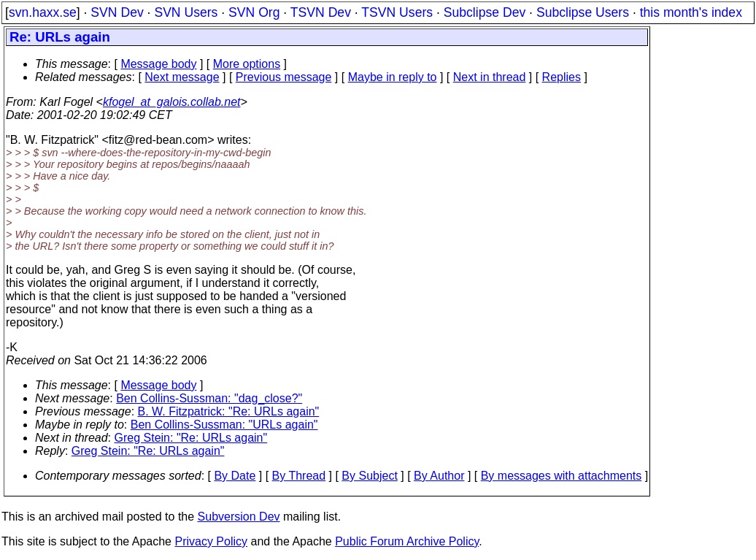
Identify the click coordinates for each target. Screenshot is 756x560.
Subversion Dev (239, 517)
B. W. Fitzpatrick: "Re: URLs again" (229, 411)
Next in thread (490, 77)
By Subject (369, 476)
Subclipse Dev (485, 12)
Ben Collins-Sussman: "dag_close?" (209, 398)
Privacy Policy (211, 541)
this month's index (691, 12)
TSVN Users (397, 12)
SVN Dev (117, 12)
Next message (182, 77)
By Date (235, 476)
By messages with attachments (562, 476)
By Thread (299, 476)
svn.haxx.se (43, 12)
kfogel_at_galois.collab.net (172, 102)
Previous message (284, 77)
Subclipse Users (583, 12)
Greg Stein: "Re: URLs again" (191, 438)
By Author (439, 476)
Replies (562, 77)
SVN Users (186, 12)
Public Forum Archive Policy (407, 541)
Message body (158, 64)
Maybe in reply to (393, 77)
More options (247, 64)
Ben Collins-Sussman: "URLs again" (224, 425)
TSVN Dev (321, 12)
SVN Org (254, 12)
